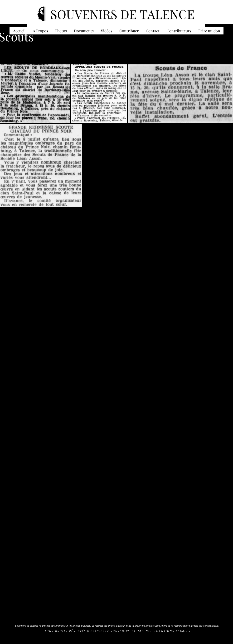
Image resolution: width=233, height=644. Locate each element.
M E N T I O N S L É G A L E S (173, 631)
